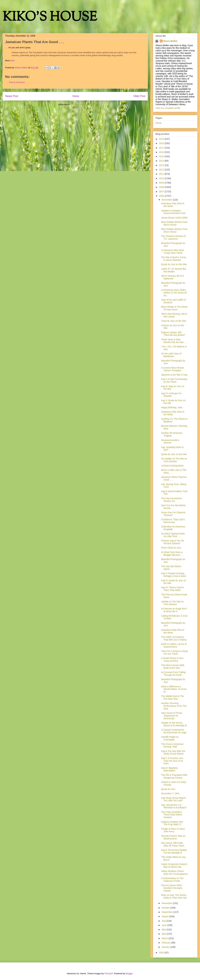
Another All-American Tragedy (172, 434)
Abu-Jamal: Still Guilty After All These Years (173, 844)
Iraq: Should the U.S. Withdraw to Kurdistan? (174, 806)
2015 (162, 156)
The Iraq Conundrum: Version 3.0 (172, 500)
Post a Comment (17, 82)
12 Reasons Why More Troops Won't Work (172, 252)
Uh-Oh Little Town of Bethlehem (171, 355)
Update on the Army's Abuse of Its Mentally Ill (174, 724)
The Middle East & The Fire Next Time (172, 697)
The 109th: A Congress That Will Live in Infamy (174, 638)
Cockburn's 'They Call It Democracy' (173, 521)
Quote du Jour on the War (174, 264)
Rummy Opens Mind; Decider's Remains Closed (172, 888)
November (167, 903)
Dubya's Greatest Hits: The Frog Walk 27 (172, 823)
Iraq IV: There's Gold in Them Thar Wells (173, 589)
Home (76, 96)
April (164, 934)
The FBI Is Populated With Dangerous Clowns (174, 776)
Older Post (139, 96)
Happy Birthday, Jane (172, 407)
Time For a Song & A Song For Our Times (174, 652)
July (164, 921)
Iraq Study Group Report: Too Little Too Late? (174, 799)
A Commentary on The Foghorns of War (172, 880)
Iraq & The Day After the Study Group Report (173, 752)
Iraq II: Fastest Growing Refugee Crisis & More (174, 575)
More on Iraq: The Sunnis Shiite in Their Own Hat (174, 896)
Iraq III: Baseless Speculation (169, 769)
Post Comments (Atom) (82, 104)
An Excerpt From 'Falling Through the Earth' (173, 674)
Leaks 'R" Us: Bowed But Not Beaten (174, 270)
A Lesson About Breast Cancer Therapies (172, 369)
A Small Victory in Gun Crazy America (172, 660)
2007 (162, 192)
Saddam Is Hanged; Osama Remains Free (173, 212)
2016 (162, 152)
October (166, 908)
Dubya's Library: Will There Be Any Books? (173, 334)
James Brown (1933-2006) (174, 218)
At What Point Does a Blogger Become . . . (172, 554)
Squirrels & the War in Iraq (174, 375)
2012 (162, 170)
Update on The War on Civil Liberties (172, 603)
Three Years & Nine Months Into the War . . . (174, 341)
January (166, 947)
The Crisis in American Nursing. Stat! (172, 745)
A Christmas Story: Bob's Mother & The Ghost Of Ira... (174, 293)
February (166, 943)
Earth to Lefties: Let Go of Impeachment (174, 645)
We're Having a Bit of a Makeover (172, 277)
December (167, 200)
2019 (162, 139)
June (164, 925)
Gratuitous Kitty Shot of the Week (173, 205)
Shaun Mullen (170, 41)
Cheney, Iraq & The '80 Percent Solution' (172, 542)
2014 (162, 161)
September (167, 912)
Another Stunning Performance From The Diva (174, 706)
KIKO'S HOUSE (50, 18)
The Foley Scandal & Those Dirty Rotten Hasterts (172, 815)
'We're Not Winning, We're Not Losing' (174, 315)
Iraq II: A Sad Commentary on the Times (174, 380)
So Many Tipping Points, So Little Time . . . (173, 535)
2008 (162, 187)
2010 (162, 178)
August (165, 916)
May (164, 930)
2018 (162, 143)
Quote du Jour (168, 789)
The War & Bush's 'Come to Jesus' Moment (174, 259)
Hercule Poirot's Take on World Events (173, 837)
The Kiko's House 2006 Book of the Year (173, 667)
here (12, 61)
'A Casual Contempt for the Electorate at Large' (174, 731)
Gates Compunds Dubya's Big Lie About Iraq (174, 865)
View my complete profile (168, 108)
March (165, 938)
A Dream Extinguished (172, 466)
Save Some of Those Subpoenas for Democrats (172, 716)
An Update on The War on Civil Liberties (174, 460)
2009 (162, 183)
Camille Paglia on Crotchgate (170, 738)
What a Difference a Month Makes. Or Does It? (174, 689)
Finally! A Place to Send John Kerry (173, 830)
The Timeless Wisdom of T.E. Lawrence (173, 237)
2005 (162, 953)
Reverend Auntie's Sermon (170, 442)
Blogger (129, 974)
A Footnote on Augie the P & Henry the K (174, 610)
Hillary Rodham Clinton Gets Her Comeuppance (174, 873)
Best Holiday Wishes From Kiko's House (174, 223)
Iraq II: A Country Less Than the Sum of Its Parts (172, 761)
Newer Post (12, 96)
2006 (162, 196)
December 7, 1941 (170, 793)
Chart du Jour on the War (174, 321)
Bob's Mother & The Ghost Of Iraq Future (174, 308)
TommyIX (109, 974)
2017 (162, 148)
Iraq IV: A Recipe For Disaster (171, 395)
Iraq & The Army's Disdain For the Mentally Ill (174, 851)
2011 (162, 174)
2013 (162, 165)
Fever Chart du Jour (171, 548)
